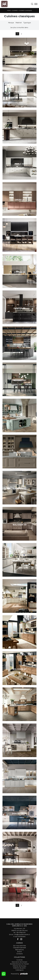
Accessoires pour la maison (20, 964)
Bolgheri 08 (19, 705)
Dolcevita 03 (19, 777)
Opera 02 (20, 236)
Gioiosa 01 (19, 272)
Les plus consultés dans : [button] (19, 27)
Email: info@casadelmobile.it (19, 934)
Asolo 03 (19, 128)
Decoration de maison (20, 962)
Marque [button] (11, 23)
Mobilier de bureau (20, 966)
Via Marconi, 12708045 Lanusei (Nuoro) (19, 930)
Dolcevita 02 (19, 741)
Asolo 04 (20, 164)
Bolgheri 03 (20, 525)
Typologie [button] (27, 23)
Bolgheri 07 (20, 669)
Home (9, 11)
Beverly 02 (20, 344)
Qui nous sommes (20, 946)
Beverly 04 (19, 417)
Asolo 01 (19, 56)
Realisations (20, 950)
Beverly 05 (20, 453)
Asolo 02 (19, 92)
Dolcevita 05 (19, 850)
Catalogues (19, 970)
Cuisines (15, 11)
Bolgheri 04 (19, 561)
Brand (19, 952)
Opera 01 (20, 200)
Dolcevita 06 (19, 886)
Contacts (19, 954)
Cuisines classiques (25, 11)
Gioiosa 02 (19, 308)
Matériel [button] (19, 23)
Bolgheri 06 (20, 633)
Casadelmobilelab (20, 948)
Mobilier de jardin (19, 968)
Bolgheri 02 (20, 489)
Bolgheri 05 (20, 597)
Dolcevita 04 (19, 814)
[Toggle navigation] (36, 4)
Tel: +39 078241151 (19, 933)
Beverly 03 (20, 380)
